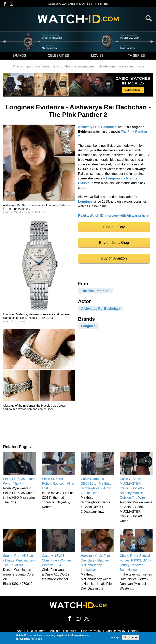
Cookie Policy (116, 631)
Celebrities (58, 56)
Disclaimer (37, 631)
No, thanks (131, 638)
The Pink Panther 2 (96, 291)
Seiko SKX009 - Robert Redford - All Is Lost (58, 484)
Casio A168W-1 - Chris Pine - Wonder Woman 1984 (57, 560)
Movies (97, 56)
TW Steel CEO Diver (129, 38)
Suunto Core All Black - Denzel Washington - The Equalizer (19, 560)
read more (136, 66)
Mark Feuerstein (49, 48)
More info (36, 639)
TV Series (137, 56)
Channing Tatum (127, 48)
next (152, 41)
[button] (39, 200)
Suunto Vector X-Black (52, 38)
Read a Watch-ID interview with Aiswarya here (113, 216)
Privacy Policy (91, 631)
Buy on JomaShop (114, 243)
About (21, 631)
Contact (134, 631)
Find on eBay (114, 227)
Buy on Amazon (114, 258)
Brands (19, 56)
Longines (85, 201)
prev (4, 41)
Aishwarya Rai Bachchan (97, 127)
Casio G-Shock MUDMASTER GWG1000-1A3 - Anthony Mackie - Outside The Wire (132, 488)
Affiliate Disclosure (63, 631)
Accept (115, 638)
